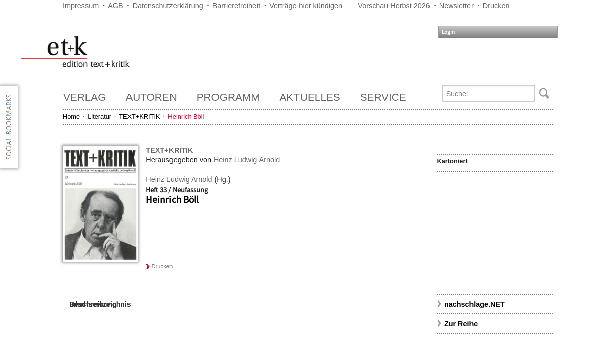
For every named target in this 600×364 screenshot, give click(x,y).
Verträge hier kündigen (306, 6)
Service (383, 97)
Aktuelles (310, 97)
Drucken (496, 6)
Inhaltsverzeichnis (100, 304)
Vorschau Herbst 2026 (394, 6)
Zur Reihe (461, 324)
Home (71, 117)
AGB (115, 6)
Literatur (99, 117)
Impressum (81, 6)
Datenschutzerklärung (168, 6)
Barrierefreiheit (236, 6)
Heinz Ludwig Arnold (247, 160)
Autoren (151, 97)
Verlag (84, 97)
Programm (228, 97)
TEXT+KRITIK (139, 117)
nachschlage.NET (475, 304)
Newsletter (456, 6)
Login (448, 32)
